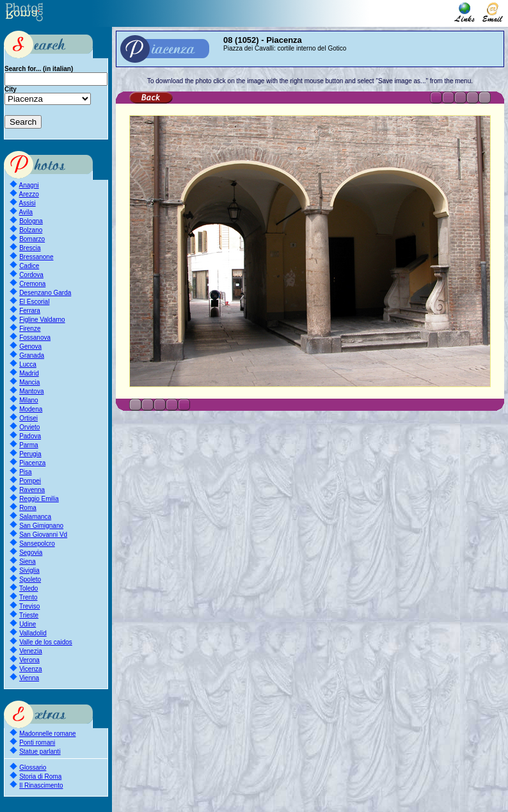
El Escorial (34, 302)
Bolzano (31, 230)
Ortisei (28, 418)
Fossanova (35, 338)
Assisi (28, 203)
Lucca (28, 364)
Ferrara (30, 311)
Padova (30, 436)
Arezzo (29, 194)
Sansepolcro (37, 544)
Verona (29, 660)
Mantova (31, 391)
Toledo (28, 588)
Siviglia (29, 570)
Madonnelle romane (47, 734)
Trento (28, 597)
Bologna (31, 221)
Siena (28, 561)
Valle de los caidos (46, 642)
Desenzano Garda (45, 293)
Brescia (30, 248)
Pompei (30, 481)
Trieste (29, 615)
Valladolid (33, 633)
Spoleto (30, 579)
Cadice (29, 266)
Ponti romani (37, 743)
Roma (28, 508)
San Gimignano (41, 526)
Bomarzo (32, 239)
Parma (28, 445)
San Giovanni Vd (43, 535)
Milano (28, 400)
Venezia (31, 651)
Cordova (31, 275)
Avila (26, 212)
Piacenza (32, 463)
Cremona (32, 284)
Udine (28, 624)
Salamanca (35, 517)
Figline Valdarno (42, 320)
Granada (32, 355)
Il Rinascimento (41, 785)
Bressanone (36, 257)
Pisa (25, 472)
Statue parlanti (40, 752)
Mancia (29, 382)
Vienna (29, 678)
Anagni (29, 185)
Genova (30, 346)
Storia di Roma (40, 776)
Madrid (29, 373)
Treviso (29, 606)
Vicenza (30, 669)
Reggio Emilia (39, 499)
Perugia (30, 454)
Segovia (31, 553)
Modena (31, 409)
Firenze (30, 329)
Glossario (33, 768)
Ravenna (32, 490)
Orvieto (29, 427)
